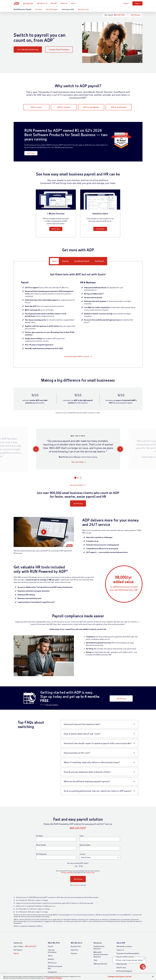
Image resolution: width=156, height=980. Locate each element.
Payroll (51, 946)
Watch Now (56, 229)
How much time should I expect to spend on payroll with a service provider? (98, 743)
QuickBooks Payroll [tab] (82, 261)
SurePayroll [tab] (100, 261)
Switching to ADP (68, 9)
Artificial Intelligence (124, 971)
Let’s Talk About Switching (28, 49)
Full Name (39, 836)
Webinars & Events (100, 964)
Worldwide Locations (124, 946)
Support (126, 3)
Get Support (18, 950)
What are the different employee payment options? (87, 781)
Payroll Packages (52, 9)
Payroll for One (83, 9)
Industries (74, 950)
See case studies (77, 485)
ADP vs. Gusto (36, 107)
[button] (143, 967)
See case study (78, 462)
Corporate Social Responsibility (128, 953)
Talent (50, 956)
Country (83, 854)
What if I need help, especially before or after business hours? (92, 762)
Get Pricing (135, 15)
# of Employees (41, 854)
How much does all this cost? (77, 753)
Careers (119, 950)
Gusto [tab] (54, 261)
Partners (74, 953)
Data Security (122, 964)
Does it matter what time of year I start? (82, 734)
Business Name (85, 845)
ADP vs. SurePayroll (119, 107)
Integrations (52, 972)
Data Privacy (121, 967)
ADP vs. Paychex (64, 107)
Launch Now (100, 229)
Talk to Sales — (25, 946)
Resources (64, 3)
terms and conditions (52, 705)
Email (82, 836)
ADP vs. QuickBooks (91, 107)
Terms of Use (90, 873)
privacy (76, 885)
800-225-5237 (119, 15)
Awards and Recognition (125, 957)
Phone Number (41, 845)
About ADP (121, 943)
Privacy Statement (68, 873)
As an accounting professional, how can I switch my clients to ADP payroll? (98, 791)
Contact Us (18, 943)
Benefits (51, 959)
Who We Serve (42, 3)
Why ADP (54, 3)
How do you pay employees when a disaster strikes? (87, 772)
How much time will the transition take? (82, 724)
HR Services (52, 963)
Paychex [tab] (66, 261)
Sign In (137, 3)
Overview (38, 9)
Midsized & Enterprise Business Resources (101, 954)
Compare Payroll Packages (59, 49)
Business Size (76, 946)
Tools (96, 960)
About (73, 3)
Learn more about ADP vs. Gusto (77, 356)
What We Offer (28, 3)
